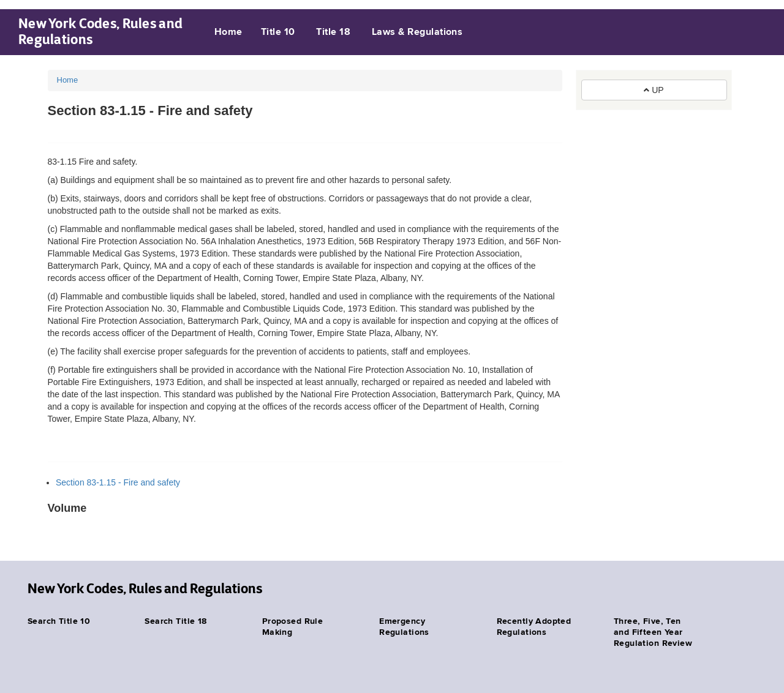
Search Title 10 (59, 621)
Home (228, 32)
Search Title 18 (175, 621)
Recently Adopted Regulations (534, 627)
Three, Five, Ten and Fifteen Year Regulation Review (653, 632)
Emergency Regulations (404, 627)
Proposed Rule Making (292, 627)
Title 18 (333, 32)
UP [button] (654, 90)
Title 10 (278, 32)
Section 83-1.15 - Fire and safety (118, 482)
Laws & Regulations (417, 32)
